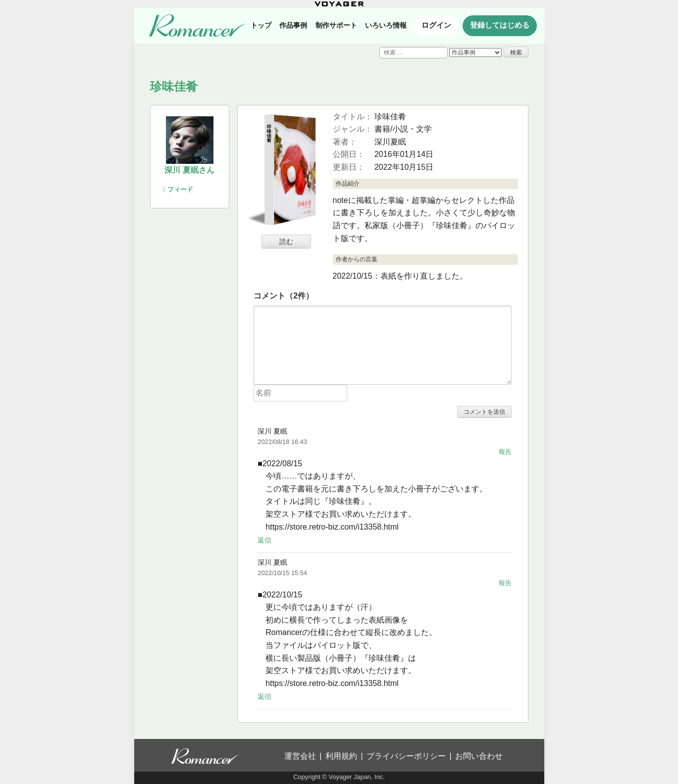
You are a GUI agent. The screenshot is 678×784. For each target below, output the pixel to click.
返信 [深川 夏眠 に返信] (264, 539)
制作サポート (336, 25)
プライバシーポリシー (406, 756)
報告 (505, 452)
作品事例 (293, 25)
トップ (261, 25)
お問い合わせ (479, 756)
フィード (178, 189)
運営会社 (300, 756)
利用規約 (341, 756)
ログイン (436, 25)
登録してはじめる (500, 25)
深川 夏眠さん (189, 170)
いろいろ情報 (386, 25)
